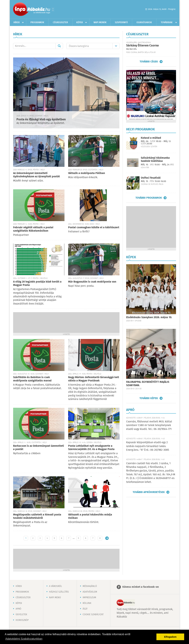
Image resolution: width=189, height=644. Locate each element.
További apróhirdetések (149, 492)
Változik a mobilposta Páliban (87, 173)
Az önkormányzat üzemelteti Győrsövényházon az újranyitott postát (36, 175)
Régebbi (107, 538)
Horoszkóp (22, 620)
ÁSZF (85, 609)
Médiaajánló (90, 586)
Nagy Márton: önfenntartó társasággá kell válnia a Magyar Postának (94, 379)
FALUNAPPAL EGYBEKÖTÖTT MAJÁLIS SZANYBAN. (148, 384)
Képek (80, 22)
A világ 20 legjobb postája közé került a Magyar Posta (37, 283)
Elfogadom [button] (170, 637)
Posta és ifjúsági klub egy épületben (41, 120)
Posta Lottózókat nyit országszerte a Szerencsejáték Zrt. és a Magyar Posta (91, 448)
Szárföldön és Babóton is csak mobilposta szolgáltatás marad (32, 379)
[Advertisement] (66, 322)
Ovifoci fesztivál (151, 178)
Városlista (53, 9)
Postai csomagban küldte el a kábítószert (94, 228)
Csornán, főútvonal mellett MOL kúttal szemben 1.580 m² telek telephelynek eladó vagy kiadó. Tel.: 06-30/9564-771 (149, 425)
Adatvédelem (90, 592)
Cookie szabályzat (93, 615)
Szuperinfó (121, 22)
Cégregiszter (60, 22)
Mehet (59, 46)
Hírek (17, 22)
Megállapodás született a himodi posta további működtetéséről (37, 516)
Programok (37, 22)
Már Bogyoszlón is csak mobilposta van (92, 282)
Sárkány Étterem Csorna (142, 46)
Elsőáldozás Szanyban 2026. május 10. (149, 317)
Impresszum (89, 598)
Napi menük (100, 22)
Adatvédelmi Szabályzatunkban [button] (24, 639)
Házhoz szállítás (59, 592)
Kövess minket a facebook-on (141, 587)
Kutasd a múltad (151, 138)
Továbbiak (167, 22)
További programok (149, 198)
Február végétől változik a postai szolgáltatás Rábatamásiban (33, 229)
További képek (149, 398)
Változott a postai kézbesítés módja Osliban (90, 516)
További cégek (149, 62)
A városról (56, 586)
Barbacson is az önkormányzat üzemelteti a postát (39, 448)
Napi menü (55, 598)
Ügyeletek (21, 615)
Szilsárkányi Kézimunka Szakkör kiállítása (155, 160)
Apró (18, 609)
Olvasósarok (144, 22)
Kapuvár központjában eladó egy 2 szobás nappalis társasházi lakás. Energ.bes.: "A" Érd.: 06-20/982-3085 (148, 446)
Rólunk (87, 603)
